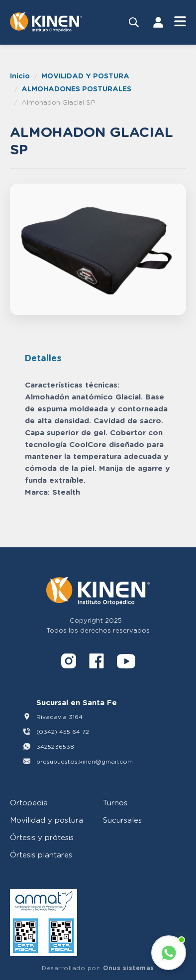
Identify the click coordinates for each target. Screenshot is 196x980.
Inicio (20, 76)
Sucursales (122, 820)
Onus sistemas (129, 968)
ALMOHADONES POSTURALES (76, 89)
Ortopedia (29, 802)
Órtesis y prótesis (42, 837)
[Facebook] (97, 663)
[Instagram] (69, 663)
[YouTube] (126, 663)
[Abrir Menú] (180, 22)
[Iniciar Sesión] (158, 22)
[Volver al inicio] (46, 22)
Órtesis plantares (41, 854)
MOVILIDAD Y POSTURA (85, 76)
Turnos (115, 802)
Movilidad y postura (47, 820)
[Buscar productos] (134, 22)
